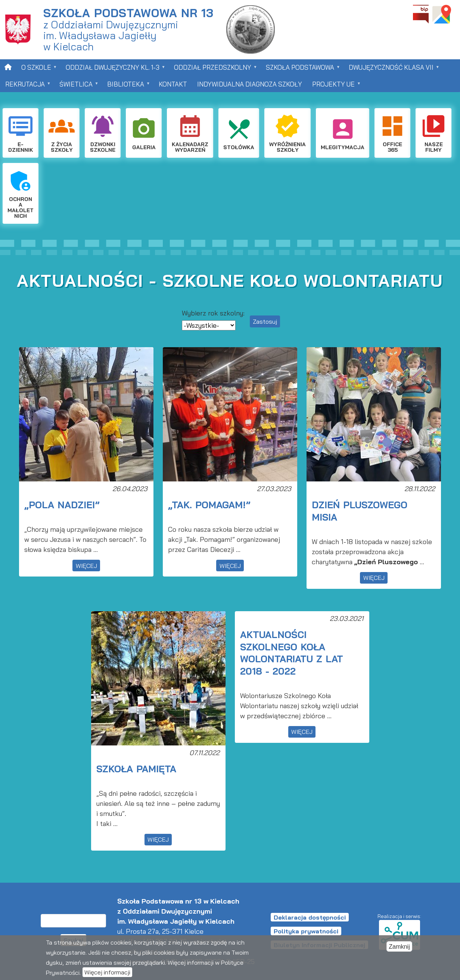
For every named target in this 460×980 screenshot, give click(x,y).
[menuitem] (8, 67)
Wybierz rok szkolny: (213, 313)
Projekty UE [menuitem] (334, 86)
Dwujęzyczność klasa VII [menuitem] (392, 70)
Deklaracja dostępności (310, 917)
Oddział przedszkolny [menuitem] (213, 70)
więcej (86, 566)
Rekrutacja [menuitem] (26, 86)
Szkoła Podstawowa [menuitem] (301, 70)
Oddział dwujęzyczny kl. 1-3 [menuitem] (113, 70)
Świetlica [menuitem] (77, 86)
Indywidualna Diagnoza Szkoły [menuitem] (250, 84)
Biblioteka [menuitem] (126, 86)
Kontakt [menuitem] (173, 84)
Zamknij (399, 948)
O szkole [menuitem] (37, 70)
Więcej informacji (107, 973)
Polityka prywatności (306, 931)
